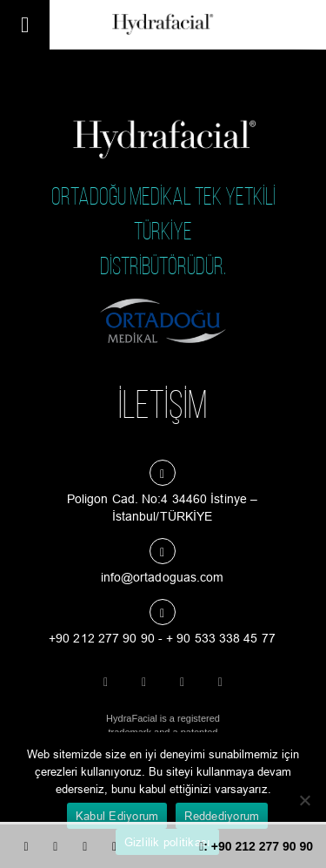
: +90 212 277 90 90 (256, 846)
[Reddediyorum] (304, 800)
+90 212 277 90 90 (102, 638)
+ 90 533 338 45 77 (221, 638)
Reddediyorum (222, 816)
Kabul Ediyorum (117, 816)
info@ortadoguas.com (163, 577)
